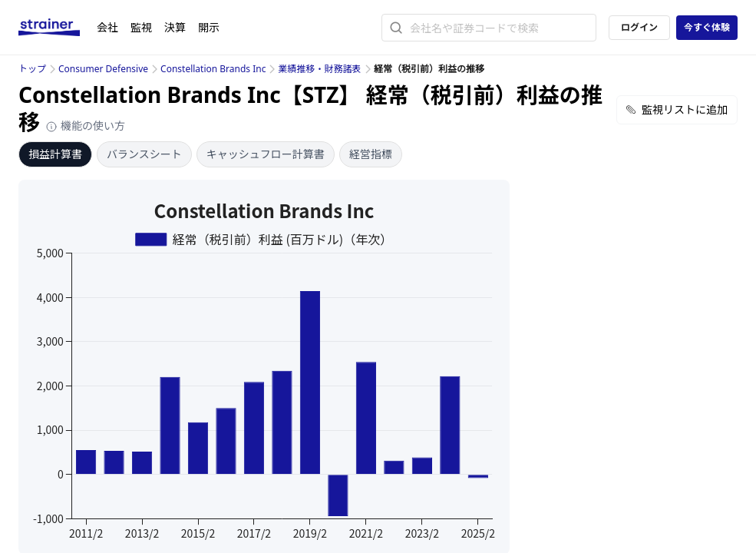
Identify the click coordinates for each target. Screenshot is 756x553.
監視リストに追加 (677, 109)
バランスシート (144, 154)
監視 (141, 27)
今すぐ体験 (707, 27)
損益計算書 (55, 154)
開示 (209, 27)
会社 (107, 27)
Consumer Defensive (103, 69)
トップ (32, 69)
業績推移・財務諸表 (319, 69)
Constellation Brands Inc (213, 69)
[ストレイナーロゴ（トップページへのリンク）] (58, 28)
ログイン (639, 27)
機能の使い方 (85, 126)
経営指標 (371, 154)
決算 (175, 27)
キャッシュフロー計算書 (266, 154)
